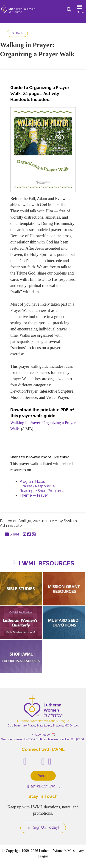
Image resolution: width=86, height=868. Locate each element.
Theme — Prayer (34, 495)
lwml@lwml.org (41, 786)
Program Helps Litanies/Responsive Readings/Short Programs (42, 486)
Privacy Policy (40, 735)
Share (12, 534)
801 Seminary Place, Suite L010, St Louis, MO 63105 (43, 725)
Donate (43, 776)
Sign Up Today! (43, 827)
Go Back (17, 33)
